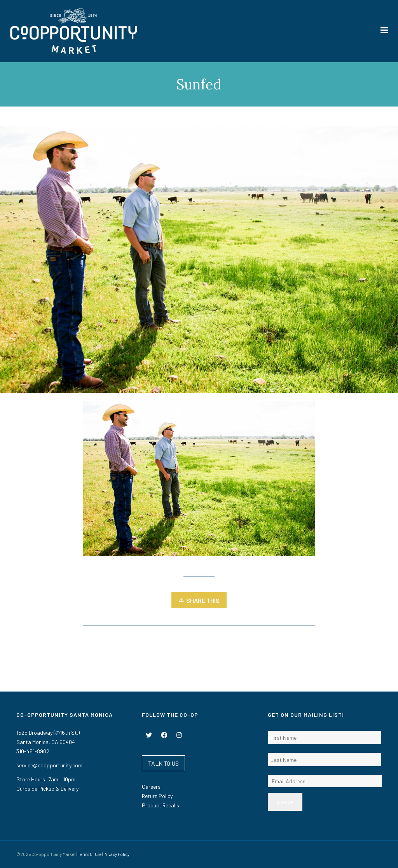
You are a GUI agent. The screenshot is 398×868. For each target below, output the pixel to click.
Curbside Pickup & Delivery (47, 789)
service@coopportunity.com (49, 765)
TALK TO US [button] (163, 763)
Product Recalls (161, 805)
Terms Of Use (90, 854)
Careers (151, 787)
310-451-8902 (33, 751)
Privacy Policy (116, 854)
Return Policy (157, 796)
